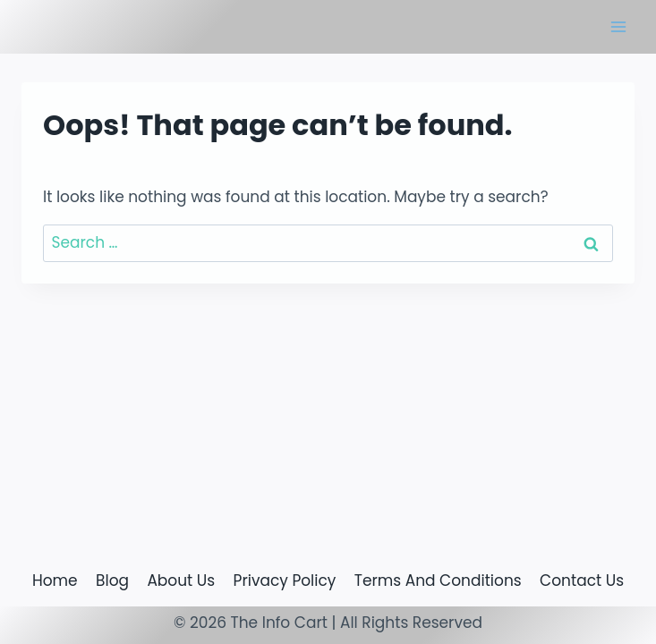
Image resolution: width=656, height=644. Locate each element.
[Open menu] (618, 26)
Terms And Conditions (438, 580)
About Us (181, 580)
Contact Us (582, 580)
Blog (112, 580)
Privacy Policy (285, 580)
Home (55, 580)
